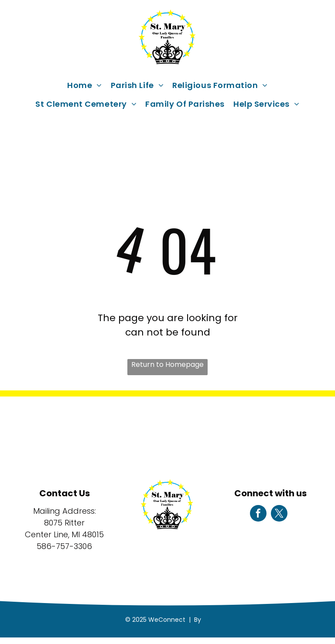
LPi (207, 620)
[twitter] (279, 514)
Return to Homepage (167, 364)
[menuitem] (85, 85)
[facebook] (258, 514)
